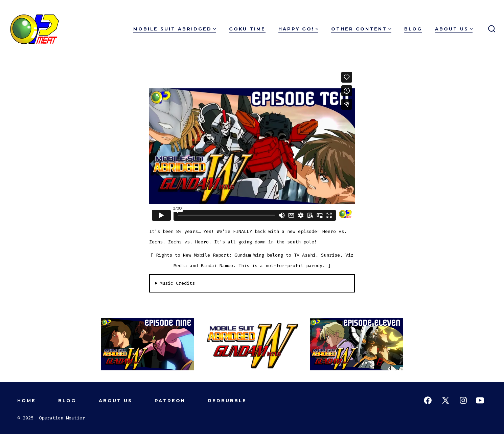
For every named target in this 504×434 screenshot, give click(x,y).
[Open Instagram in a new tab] (463, 400)
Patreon (170, 401)
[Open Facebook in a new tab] (428, 400)
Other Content (361, 29)
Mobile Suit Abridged (175, 29)
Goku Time (247, 29)
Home (27, 401)
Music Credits (177, 283)
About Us (454, 29)
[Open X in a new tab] (445, 400)
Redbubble (227, 401)
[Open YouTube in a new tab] (480, 400)
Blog (413, 29)
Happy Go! (299, 29)
